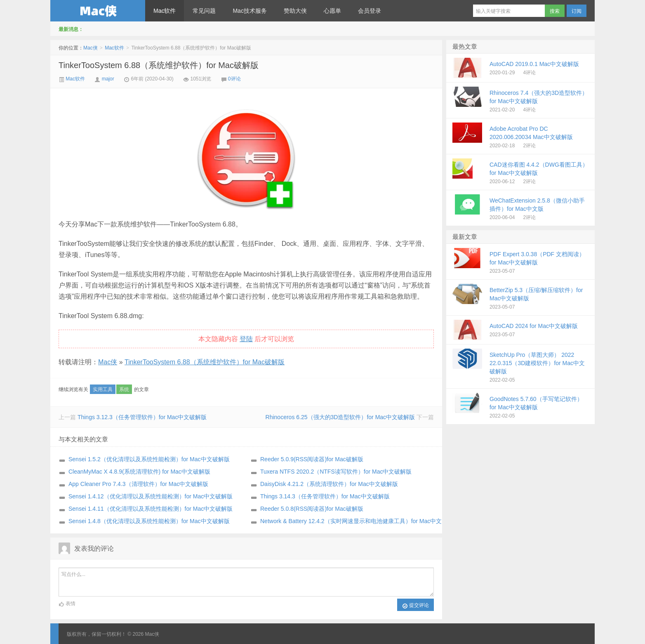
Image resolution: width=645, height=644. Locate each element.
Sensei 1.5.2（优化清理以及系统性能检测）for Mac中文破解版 (149, 459)
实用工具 (103, 389)
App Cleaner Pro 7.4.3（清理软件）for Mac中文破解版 (138, 484)
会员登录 (370, 11)
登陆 (246, 339)
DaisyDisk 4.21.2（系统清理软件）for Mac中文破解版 (329, 484)
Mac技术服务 (250, 11)
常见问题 (204, 11)
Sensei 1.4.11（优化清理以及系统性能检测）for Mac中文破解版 (151, 509)
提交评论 (415, 606)
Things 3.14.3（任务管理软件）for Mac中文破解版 (325, 496)
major (108, 79)
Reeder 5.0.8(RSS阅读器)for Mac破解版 (312, 509)
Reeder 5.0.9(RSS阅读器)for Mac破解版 (312, 459)
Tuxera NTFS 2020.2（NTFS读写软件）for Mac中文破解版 (336, 472)
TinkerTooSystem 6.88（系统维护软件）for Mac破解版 (159, 65)
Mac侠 (98, 11)
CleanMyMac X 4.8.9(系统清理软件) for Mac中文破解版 (139, 472)
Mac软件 (165, 11)
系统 (124, 389)
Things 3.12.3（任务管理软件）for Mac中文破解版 (142, 417)
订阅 (577, 11)
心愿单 (332, 11)
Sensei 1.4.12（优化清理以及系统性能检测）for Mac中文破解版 (151, 496)
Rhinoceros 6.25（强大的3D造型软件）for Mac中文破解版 (340, 417)
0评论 (234, 79)
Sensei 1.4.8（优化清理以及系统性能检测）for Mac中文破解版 (149, 521)
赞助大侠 (295, 11)
